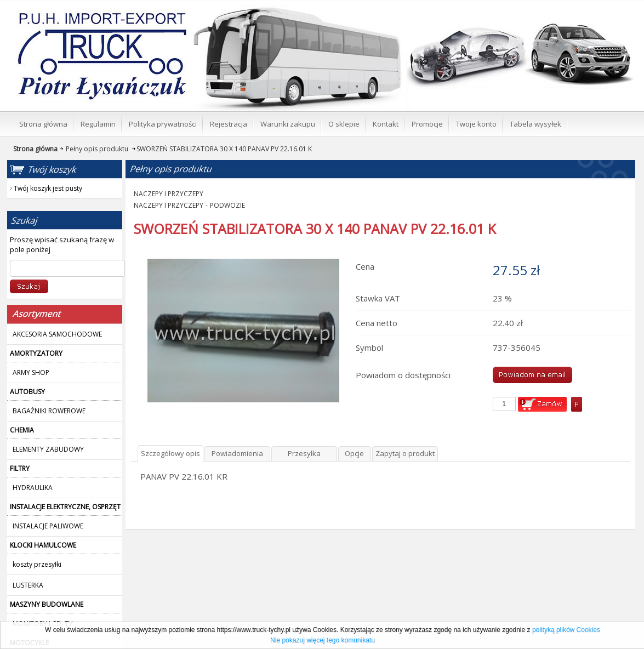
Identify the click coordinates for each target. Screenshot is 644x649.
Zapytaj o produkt (405, 453)
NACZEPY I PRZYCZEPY (169, 194)
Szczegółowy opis (170, 453)
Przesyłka (304, 453)
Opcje (354, 453)
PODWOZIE (227, 205)
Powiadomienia (237, 453)
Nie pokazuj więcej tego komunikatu (323, 640)
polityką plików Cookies (566, 630)
